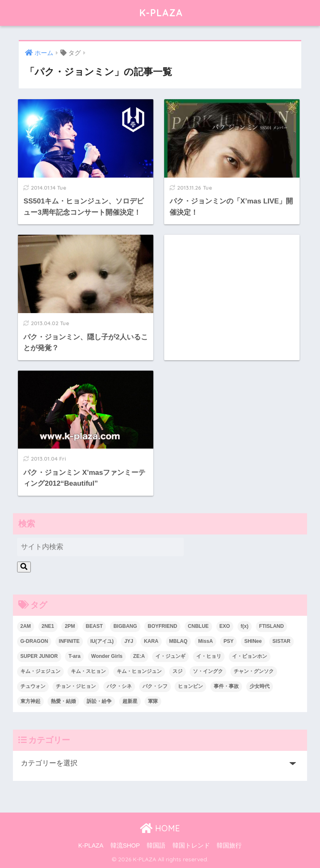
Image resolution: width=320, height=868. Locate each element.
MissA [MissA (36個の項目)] (205, 641)
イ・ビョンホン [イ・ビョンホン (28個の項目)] (250, 656)
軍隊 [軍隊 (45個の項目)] (153, 701)
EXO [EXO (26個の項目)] (225, 626)
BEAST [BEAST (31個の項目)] (94, 626)
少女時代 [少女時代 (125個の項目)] (260, 686)
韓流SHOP (125, 845)
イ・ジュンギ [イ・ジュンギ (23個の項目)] (170, 656)
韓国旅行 (229, 845)
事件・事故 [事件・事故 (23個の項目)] (226, 686)
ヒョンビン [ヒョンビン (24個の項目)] (190, 686)
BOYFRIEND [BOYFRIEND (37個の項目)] (162, 626)
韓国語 (156, 845)
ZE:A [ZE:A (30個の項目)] (139, 656)
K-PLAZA (161, 13)
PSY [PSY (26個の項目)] (228, 641)
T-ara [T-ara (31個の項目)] (74, 656)
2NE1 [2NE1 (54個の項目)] (48, 626)
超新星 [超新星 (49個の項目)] (130, 701)
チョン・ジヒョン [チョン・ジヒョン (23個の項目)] (76, 686)
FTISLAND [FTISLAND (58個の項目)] (271, 626)
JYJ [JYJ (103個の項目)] (129, 641)
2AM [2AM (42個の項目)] (26, 626)
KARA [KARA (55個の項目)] (151, 641)
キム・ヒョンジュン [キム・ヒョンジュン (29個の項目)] (139, 671)
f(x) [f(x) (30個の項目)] (245, 626)
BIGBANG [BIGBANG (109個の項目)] (125, 626)
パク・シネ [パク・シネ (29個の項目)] (119, 686)
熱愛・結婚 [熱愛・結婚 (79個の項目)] (63, 701)
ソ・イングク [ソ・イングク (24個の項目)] (208, 671)
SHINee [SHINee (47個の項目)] (253, 641)
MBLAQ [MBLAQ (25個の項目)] (178, 641)
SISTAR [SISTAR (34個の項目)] (281, 641)
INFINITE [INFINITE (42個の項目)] (69, 641)
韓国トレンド (191, 845)
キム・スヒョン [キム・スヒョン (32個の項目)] (88, 671)
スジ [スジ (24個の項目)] (177, 671)
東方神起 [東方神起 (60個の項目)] (30, 701)
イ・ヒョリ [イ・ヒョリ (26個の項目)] (209, 656)
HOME (160, 828)
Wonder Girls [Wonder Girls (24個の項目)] (107, 656)
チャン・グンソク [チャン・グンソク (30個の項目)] (254, 671)
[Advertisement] (232, 289)
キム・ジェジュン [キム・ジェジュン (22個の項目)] (40, 671)
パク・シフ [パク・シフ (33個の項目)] (155, 686)
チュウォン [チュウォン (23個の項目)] (33, 686)
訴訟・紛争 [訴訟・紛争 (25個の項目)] (99, 701)
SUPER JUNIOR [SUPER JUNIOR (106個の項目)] (39, 656)
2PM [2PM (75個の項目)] (70, 626)
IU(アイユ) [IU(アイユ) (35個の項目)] (102, 641)
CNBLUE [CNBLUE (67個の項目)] (198, 626)
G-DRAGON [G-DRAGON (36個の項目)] (34, 641)
